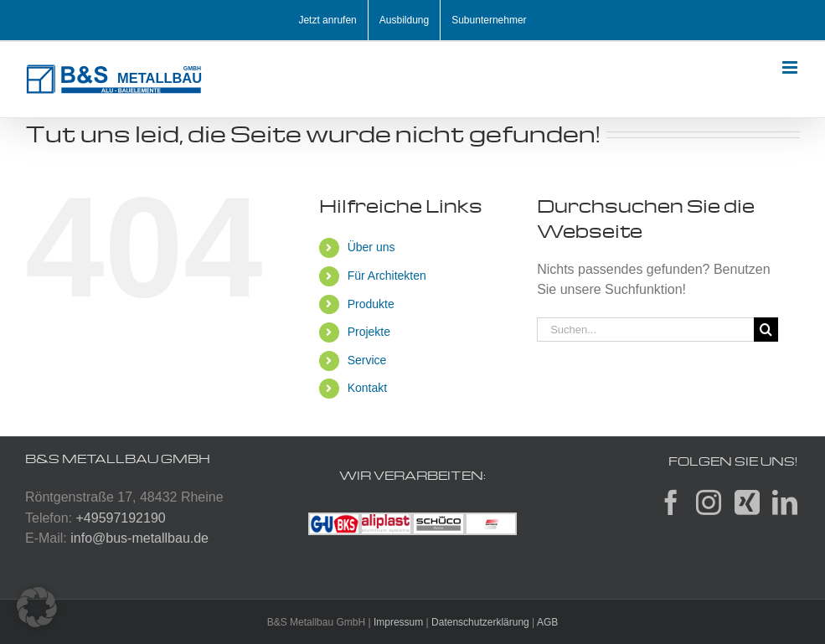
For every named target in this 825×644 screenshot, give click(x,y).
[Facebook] (671, 502)
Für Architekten (387, 276)
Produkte (371, 304)
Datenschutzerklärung (480, 622)
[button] (37, 607)
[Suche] (766, 330)
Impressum (398, 622)
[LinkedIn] (785, 502)
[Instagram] (709, 502)
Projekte (369, 332)
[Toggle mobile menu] (791, 67)
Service (367, 360)
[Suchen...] (645, 330)
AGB (547, 622)
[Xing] (747, 502)
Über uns (371, 247)
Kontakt (367, 388)
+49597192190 (120, 518)
